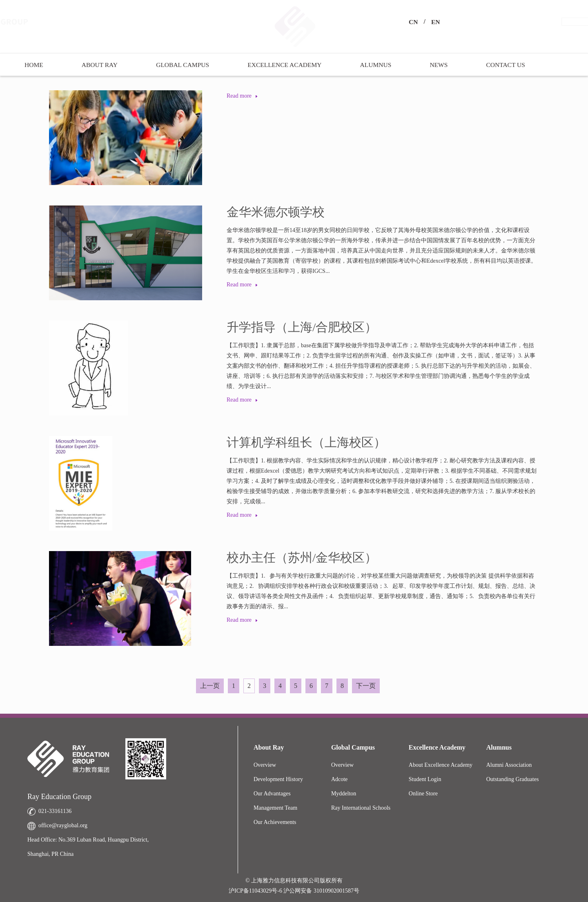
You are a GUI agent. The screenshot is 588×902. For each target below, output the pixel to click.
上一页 (210, 686)
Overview (265, 765)
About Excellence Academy (441, 765)
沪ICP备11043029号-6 (256, 891)
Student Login (425, 779)
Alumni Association (509, 765)
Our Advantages (272, 794)
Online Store (423, 794)
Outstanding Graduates (513, 779)
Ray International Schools (361, 808)
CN (413, 22)
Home (34, 65)
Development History (278, 779)
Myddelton (344, 794)
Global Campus (183, 65)
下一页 (366, 686)
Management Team (275, 808)
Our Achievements (275, 822)
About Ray (100, 65)
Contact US (505, 65)
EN (436, 22)
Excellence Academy (284, 65)
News (439, 65)
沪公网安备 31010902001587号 (321, 891)
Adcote (339, 779)
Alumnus (376, 65)
